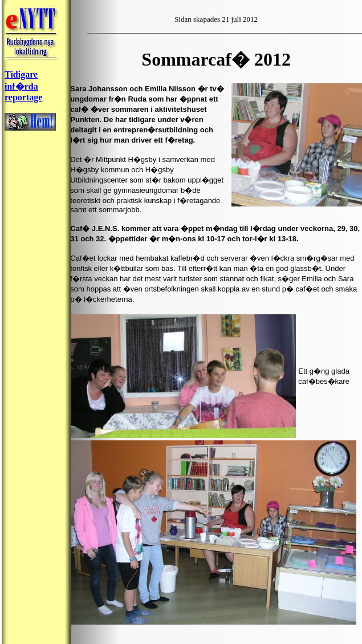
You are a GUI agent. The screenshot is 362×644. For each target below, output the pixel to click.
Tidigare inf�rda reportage (23, 86)
